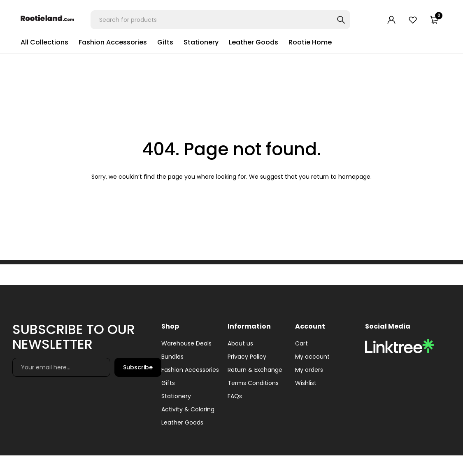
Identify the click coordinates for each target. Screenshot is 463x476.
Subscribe (138, 367)
